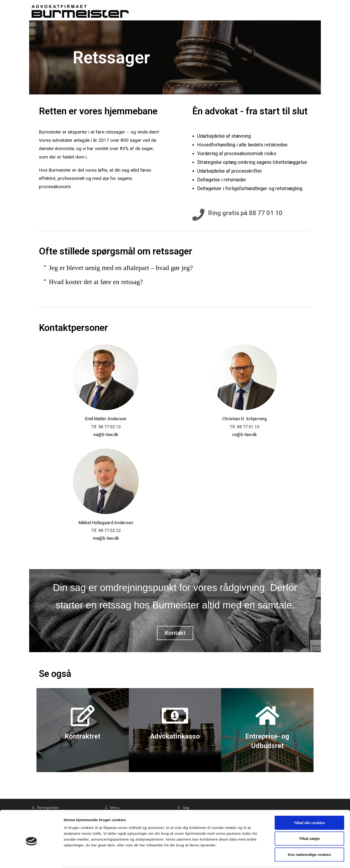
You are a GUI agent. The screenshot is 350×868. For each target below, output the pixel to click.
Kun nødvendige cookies (309, 836)
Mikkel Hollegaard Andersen (106, 523)
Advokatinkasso (175, 736)
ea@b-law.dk (106, 434)
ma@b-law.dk (106, 538)
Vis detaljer (253, 858)
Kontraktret (83, 736)
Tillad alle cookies (309, 804)
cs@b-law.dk (244, 434)
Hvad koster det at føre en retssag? (96, 282)
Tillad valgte (309, 820)
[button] (175, 268)
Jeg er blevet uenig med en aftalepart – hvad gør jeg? (121, 268)
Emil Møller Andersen (106, 419)
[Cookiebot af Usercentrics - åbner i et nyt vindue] (31, 859)
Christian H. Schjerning (244, 419)
